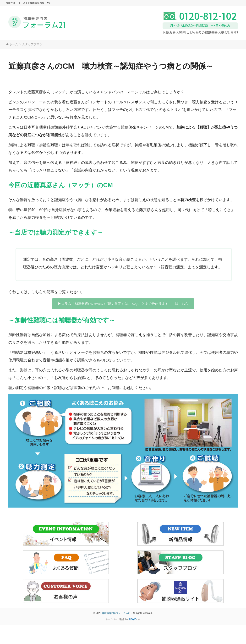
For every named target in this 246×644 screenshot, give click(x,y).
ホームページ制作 (115, 619)
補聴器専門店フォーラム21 (117, 613)
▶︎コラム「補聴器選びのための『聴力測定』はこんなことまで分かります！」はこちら (123, 304)
